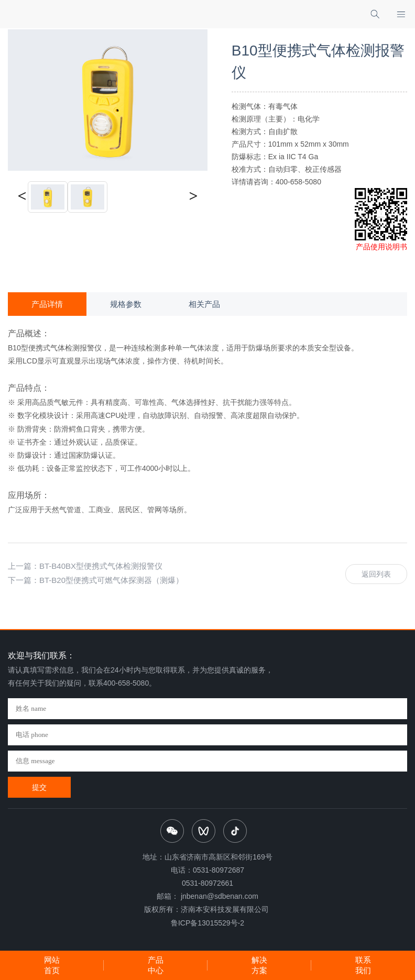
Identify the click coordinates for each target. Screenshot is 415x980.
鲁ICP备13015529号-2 (207, 923)
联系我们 (363, 965)
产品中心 (156, 965)
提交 (39, 787)
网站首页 (52, 965)
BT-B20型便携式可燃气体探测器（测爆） (111, 580)
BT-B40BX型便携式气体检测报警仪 (101, 566)
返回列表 (376, 574)
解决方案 (259, 965)
